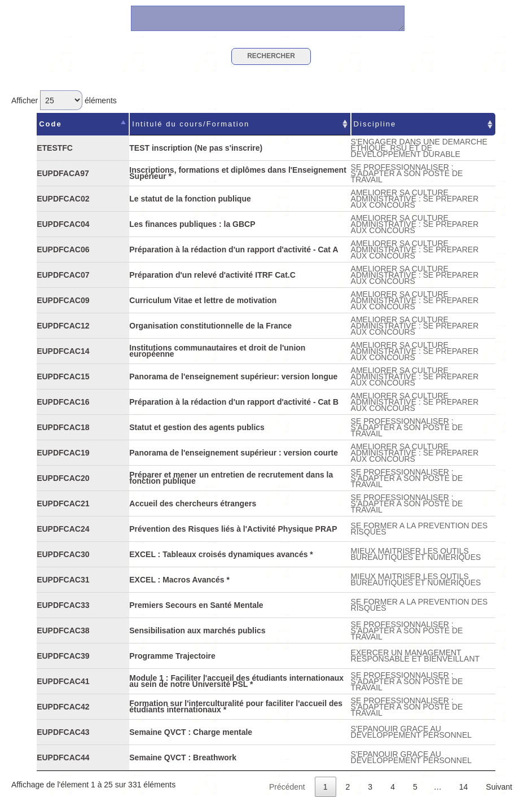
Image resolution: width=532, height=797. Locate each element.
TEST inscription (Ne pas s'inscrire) (196, 148)
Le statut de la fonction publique (190, 199)
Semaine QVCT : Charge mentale (191, 732)
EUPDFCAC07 (63, 275)
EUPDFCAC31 (63, 580)
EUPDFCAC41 (63, 681)
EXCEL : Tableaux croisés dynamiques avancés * (221, 554)
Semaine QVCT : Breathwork (183, 757)
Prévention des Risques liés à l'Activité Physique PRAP (233, 529)
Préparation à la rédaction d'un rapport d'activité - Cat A (234, 249)
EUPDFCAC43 (63, 732)
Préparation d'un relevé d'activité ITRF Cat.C (212, 275)
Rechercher (271, 56)
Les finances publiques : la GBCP (192, 224)
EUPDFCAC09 (63, 300)
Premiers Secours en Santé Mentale (196, 605)
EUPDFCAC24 (63, 529)
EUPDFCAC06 (63, 249)
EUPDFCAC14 (63, 351)
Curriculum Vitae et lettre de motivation (203, 300)
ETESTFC (55, 148)
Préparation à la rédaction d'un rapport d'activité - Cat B (234, 402)
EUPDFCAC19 (63, 453)
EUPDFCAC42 (63, 707)
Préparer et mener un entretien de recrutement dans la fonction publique (231, 478)
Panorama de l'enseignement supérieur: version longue (233, 376)
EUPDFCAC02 (63, 199)
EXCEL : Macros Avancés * (179, 580)
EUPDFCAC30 (63, 554)
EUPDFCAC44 (63, 757)
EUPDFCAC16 (63, 402)
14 (464, 787)
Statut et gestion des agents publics (197, 427)
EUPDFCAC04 (63, 224)
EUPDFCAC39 (63, 656)
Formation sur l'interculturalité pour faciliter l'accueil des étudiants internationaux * (236, 706)
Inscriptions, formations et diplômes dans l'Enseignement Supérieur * (238, 173)
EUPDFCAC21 (63, 503)
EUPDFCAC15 (63, 376)
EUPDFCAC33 (63, 605)
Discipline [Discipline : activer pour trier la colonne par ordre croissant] (375, 124)
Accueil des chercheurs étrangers (193, 503)
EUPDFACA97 (63, 173)
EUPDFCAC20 (63, 478)
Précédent (287, 787)
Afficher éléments (64, 100)
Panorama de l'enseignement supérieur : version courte (234, 453)
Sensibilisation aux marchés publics (197, 630)
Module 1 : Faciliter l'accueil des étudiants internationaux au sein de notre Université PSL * (236, 681)
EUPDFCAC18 (63, 427)
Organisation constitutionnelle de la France (210, 326)
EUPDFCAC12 (63, 326)
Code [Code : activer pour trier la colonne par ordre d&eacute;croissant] (50, 124)
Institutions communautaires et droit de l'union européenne (217, 351)
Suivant (499, 787)
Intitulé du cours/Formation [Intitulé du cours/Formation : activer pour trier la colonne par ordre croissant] (191, 124)
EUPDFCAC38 (63, 630)
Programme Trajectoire (172, 656)
